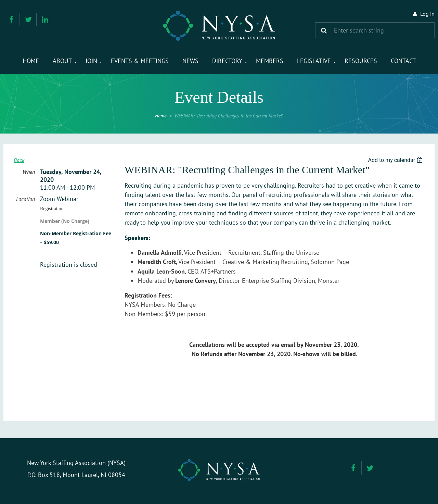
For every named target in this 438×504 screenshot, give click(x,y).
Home (161, 116)
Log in (427, 14)
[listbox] (396, 160)
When (29, 172)
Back (19, 160)
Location (25, 199)
